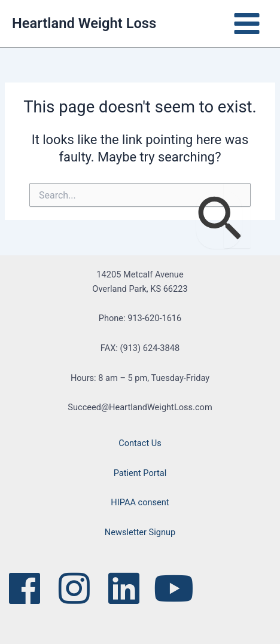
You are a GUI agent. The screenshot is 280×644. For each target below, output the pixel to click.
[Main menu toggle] (247, 24)
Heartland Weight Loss (84, 23)
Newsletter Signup (140, 532)
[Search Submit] (219, 220)
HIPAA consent (140, 502)
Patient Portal (140, 473)
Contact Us (140, 443)
